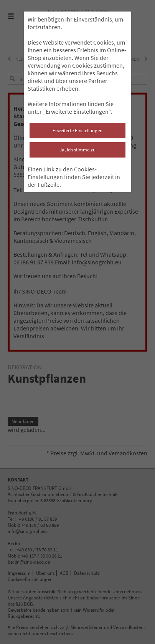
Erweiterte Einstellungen (77, 130)
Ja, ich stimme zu (77, 150)
